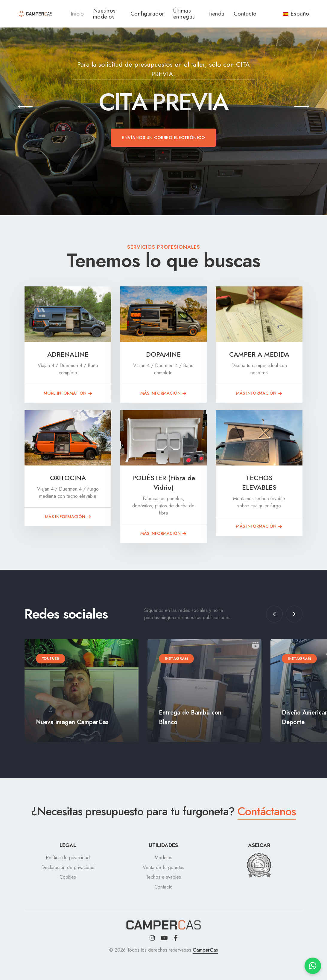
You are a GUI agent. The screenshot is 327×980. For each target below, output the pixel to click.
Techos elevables (163, 877)
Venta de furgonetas (163, 867)
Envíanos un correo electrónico (163, 138)
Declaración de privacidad (68, 867)
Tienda (216, 14)
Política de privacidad (68, 858)
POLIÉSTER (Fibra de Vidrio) (164, 483)
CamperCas (205, 950)
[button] (25, 108)
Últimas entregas (184, 14)
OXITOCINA (68, 478)
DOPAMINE (163, 354)
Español (297, 14)
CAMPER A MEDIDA (259, 354)
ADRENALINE (68, 354)
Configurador (147, 14)
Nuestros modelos (104, 14)
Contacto (245, 14)
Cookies (68, 877)
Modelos (163, 858)
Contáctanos (267, 811)
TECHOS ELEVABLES (259, 483)
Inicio (77, 14)
